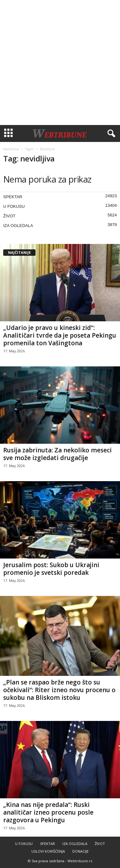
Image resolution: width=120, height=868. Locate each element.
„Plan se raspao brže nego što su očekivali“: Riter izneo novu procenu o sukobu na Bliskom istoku (59, 690)
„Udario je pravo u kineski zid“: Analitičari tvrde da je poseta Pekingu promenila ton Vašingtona (60, 335)
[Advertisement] (60, 63)
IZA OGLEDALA (18, 226)
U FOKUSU (14, 206)
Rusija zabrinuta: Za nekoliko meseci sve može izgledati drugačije (57, 454)
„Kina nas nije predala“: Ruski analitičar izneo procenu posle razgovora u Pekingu (48, 812)
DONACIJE (80, 851)
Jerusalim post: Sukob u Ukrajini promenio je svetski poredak (51, 569)
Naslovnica (11, 149)
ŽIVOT (9, 216)
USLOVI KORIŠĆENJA (48, 851)
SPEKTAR (13, 197)
